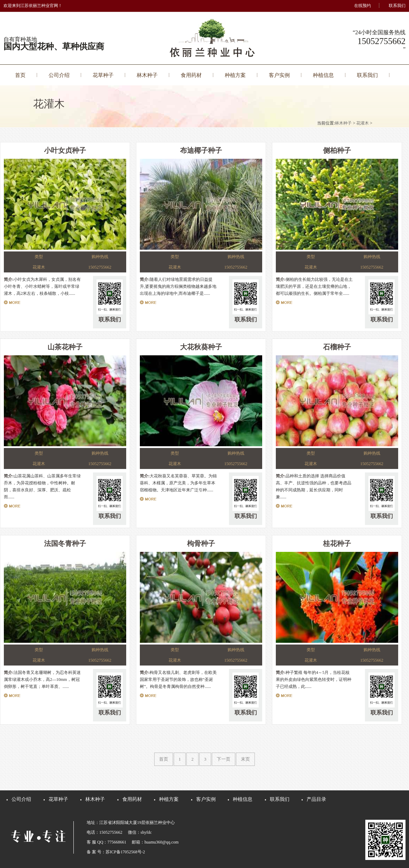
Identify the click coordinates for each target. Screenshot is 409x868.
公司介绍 (59, 75)
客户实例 (279, 75)
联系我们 (397, 6)
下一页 (224, 759)
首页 (20, 75)
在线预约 (363, 6)
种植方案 (235, 75)
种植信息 (323, 75)
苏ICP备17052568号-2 (125, 852)
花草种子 (103, 75)
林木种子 (147, 75)
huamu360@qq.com (161, 842)
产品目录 (316, 799)
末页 (245, 759)
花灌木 (363, 123)
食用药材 (191, 75)
